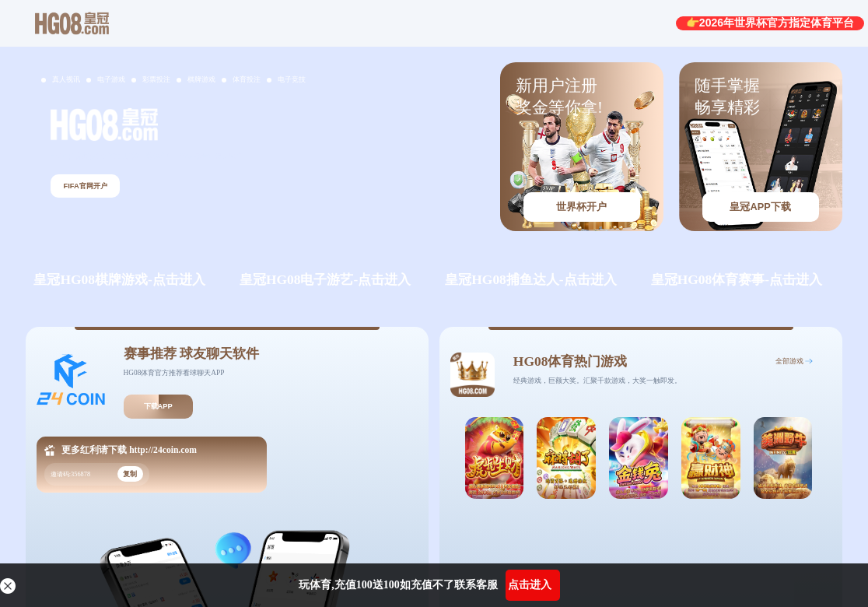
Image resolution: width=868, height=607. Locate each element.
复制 (130, 474)
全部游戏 (789, 361)
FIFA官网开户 (85, 186)
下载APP (158, 406)
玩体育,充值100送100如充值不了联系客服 (398, 585)
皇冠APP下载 (760, 207)
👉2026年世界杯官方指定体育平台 (770, 23)
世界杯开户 (581, 207)
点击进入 (530, 585)
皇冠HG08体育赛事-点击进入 (737, 279)
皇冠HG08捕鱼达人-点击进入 (530, 279)
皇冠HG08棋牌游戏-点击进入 (119, 279)
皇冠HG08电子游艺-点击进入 (325, 279)
